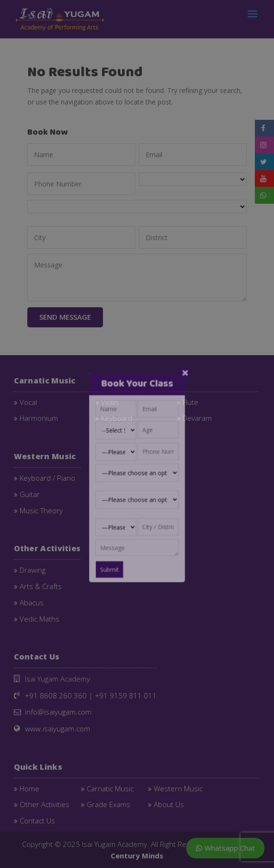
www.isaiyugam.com (57, 728)
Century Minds (137, 855)
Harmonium (39, 417)
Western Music (178, 787)
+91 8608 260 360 (56, 694)
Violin (110, 401)
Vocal (28, 401)
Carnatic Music (110, 787)
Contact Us (37, 820)
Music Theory (41, 509)
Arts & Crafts (41, 585)
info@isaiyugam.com (58, 711)
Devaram (197, 417)
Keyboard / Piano (47, 477)
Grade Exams (108, 803)
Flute (190, 401)
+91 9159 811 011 (126, 694)
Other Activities (45, 803)
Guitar (30, 493)
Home (29, 787)
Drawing (33, 569)
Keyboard (117, 417)
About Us (169, 803)
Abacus (32, 602)
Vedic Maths (40, 618)
